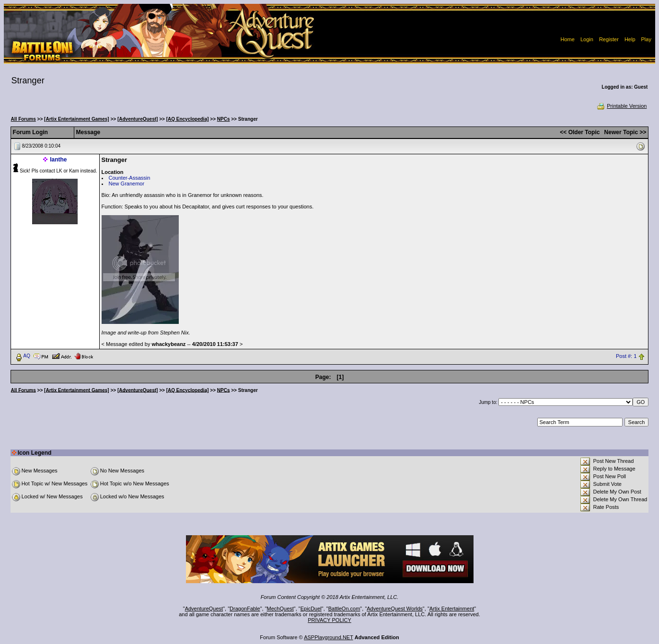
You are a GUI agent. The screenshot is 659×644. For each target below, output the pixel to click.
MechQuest (280, 609)
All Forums (23, 119)
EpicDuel (311, 609)
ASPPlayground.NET (329, 637)
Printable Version (621, 106)
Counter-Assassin (130, 178)
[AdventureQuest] (138, 119)
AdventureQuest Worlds (395, 609)
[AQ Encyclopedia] (188, 119)
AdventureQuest (204, 609)
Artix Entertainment (452, 609)
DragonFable (245, 609)
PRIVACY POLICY (329, 620)
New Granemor (127, 184)
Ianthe (58, 160)
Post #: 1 (626, 356)
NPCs (224, 119)
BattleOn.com (344, 609)
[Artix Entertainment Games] (77, 119)
